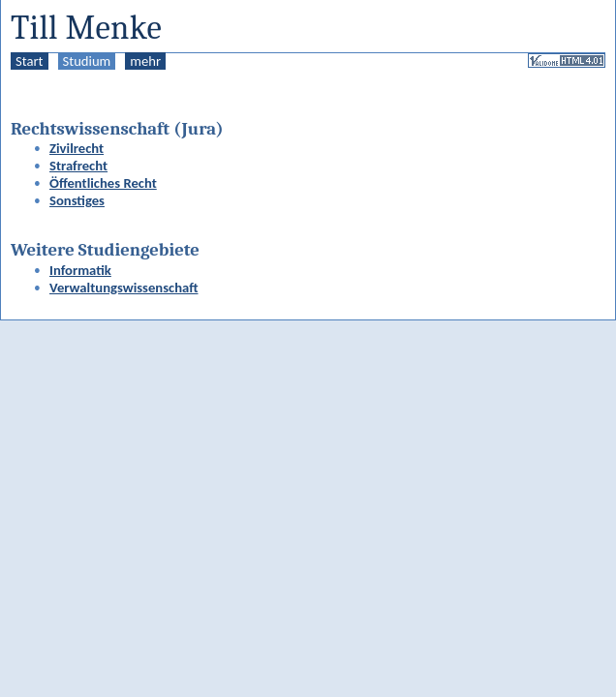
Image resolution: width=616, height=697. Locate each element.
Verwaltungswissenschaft (124, 288)
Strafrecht (78, 166)
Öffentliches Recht (103, 183)
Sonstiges (77, 200)
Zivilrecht (77, 148)
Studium (87, 61)
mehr (145, 61)
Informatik (80, 270)
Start (30, 61)
